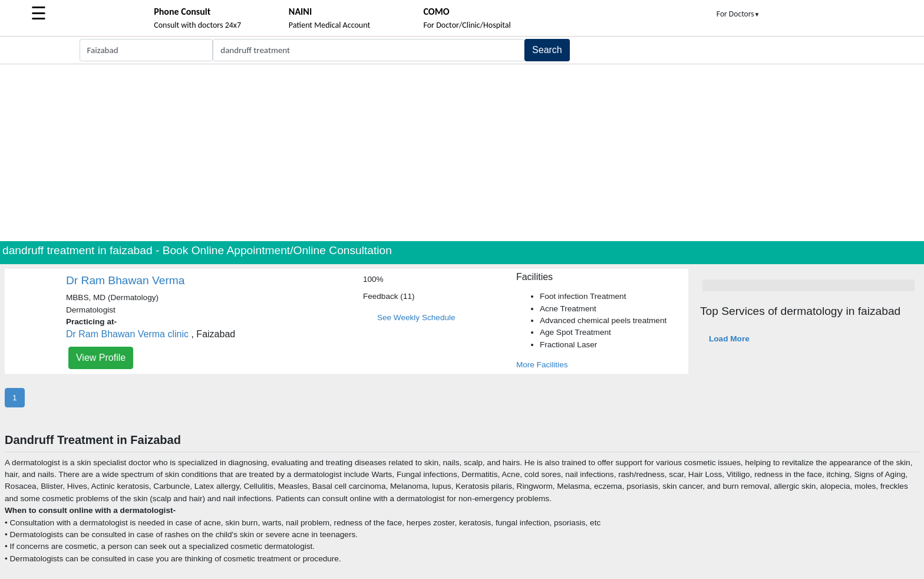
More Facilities (542, 365)
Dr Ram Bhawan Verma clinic (127, 334)
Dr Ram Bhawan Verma (126, 280)
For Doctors (738, 14)
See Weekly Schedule (416, 318)
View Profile (101, 358)
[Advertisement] (462, 153)
